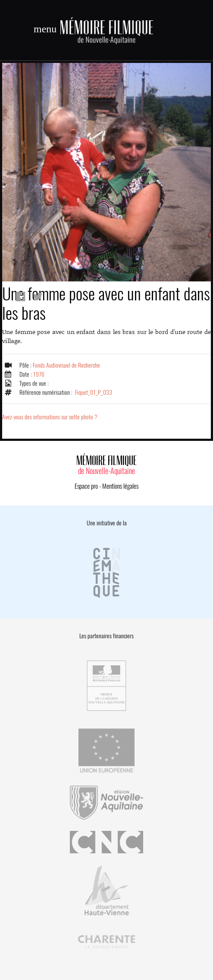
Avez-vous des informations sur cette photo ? (50, 417)
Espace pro (86, 486)
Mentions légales (120, 486)
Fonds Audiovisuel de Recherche (66, 365)
